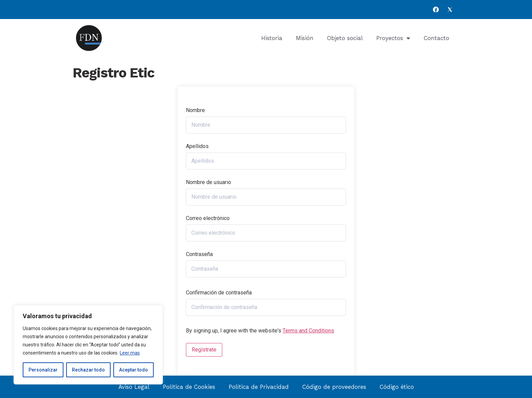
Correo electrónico (208, 218)
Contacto (436, 38)
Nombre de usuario (208, 182)
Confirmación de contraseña (219, 293)
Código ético (397, 387)
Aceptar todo (134, 370)
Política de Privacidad (259, 387)
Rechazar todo (88, 370)
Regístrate (204, 350)
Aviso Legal (134, 387)
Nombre (195, 110)
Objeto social (345, 38)
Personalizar (43, 370)
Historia (272, 38)
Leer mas (130, 353)
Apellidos (197, 146)
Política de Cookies (189, 387)
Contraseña (199, 254)
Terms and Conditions (308, 331)
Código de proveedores (334, 387)
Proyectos (393, 38)
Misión (305, 38)
